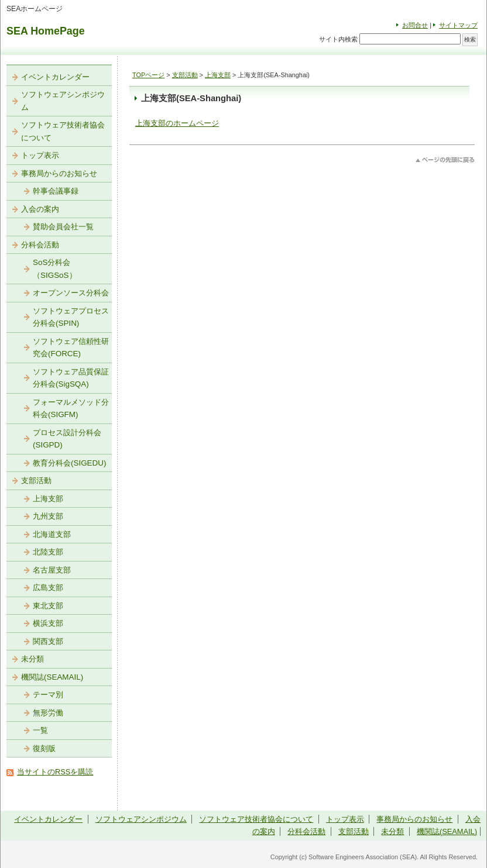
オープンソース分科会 (71, 293)
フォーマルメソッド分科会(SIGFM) (71, 409)
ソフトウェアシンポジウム (63, 101)
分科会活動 (40, 245)
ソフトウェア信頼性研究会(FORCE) (71, 348)
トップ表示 (40, 155)
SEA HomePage (46, 31)
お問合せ (415, 25)
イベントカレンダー (55, 77)
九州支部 (48, 516)
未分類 (32, 659)
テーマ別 (48, 695)
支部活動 (185, 75)
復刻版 (44, 748)
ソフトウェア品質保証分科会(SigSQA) (71, 378)
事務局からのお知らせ (59, 173)
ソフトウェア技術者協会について (63, 131)
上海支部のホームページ (177, 123)
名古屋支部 (52, 570)
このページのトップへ (445, 160)
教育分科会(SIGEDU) (69, 463)
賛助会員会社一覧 (63, 227)
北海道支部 (52, 534)
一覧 (40, 730)
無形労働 (48, 713)
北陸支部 (48, 552)
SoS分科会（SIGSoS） (55, 269)
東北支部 (48, 606)
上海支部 (218, 75)
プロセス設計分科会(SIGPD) (67, 439)
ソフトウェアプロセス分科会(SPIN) (71, 317)
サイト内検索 (338, 39)
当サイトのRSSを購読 (55, 772)
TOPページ (148, 75)
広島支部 (48, 588)
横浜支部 (48, 623)
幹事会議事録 (56, 191)
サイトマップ (458, 25)
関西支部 (48, 641)
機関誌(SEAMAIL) (52, 677)
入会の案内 (40, 209)
